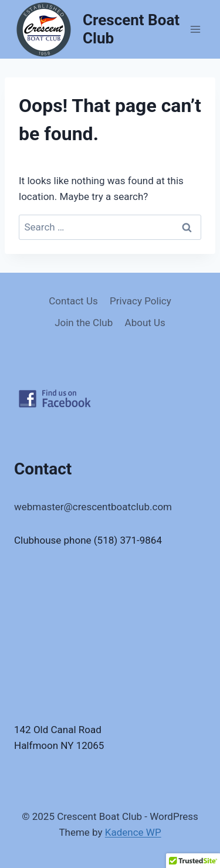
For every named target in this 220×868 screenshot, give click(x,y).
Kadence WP (133, 832)
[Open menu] (195, 29)
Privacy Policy (141, 301)
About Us (145, 323)
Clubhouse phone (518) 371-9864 (88, 540)
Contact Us (73, 301)
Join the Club (84, 323)
